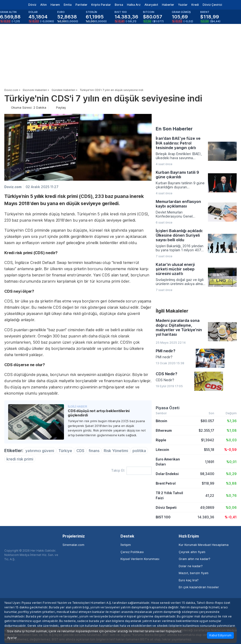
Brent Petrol (166, 483)
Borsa (119, 5)
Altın (43, 5)
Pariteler (81, 5)
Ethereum (164, 430)
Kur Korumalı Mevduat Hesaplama (204, 545)
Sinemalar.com (73, 545)
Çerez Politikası (132, 552)
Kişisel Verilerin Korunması (140, 559)
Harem (55, 5)
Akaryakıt (151, 5)
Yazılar (183, 5)
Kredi (195, 5)
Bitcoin (161, 421)
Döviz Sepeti (166, 507)
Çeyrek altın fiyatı (192, 552)
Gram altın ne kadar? (195, 559)
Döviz (32, 5)
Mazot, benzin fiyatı (194, 573)
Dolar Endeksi (167, 474)
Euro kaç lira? (189, 580)
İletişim (126, 545)
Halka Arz (134, 5)
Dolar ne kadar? (191, 566)
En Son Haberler (174, 129)
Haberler (168, 5)
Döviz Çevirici (212, 5)
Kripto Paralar (101, 5)
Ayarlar (12, 638)
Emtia (68, 5)
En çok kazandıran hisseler (199, 587)
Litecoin (162, 450)
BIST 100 (163, 517)
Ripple (161, 440)
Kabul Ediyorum (220, 635)
